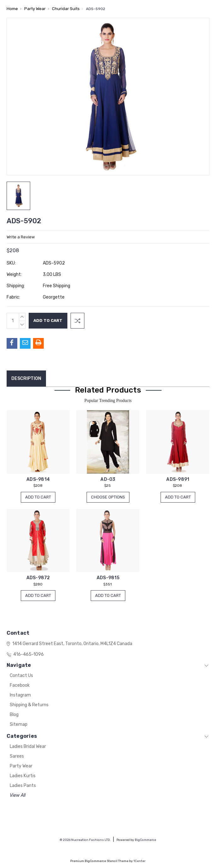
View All (18, 796)
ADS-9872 (38, 578)
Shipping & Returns (29, 705)
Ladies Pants (23, 786)
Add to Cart (38, 497)
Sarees (17, 757)
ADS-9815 (108, 578)
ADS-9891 (178, 479)
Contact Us (21, 676)
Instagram (20, 695)
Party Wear (21, 766)
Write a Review (21, 237)
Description (26, 379)
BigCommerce (145, 840)
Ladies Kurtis (23, 776)
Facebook (20, 686)
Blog (14, 715)
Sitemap (19, 725)
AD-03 (108, 479)
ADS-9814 (38, 479)
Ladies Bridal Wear (28, 747)
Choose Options (108, 497)
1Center (139, 861)
